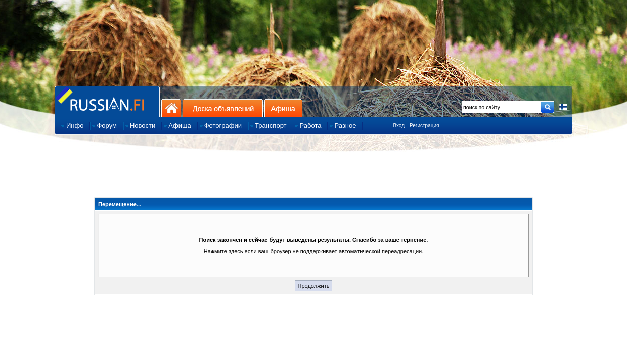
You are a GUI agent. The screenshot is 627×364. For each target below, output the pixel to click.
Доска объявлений (223, 108)
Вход (399, 126)
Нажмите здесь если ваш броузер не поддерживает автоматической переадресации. (314, 251)
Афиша (283, 108)
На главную (171, 108)
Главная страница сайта (107, 101)
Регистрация (424, 126)
